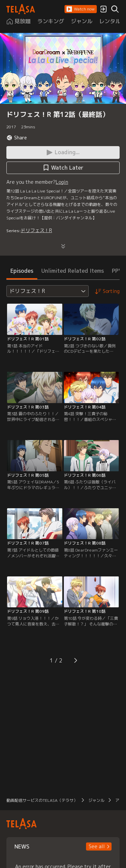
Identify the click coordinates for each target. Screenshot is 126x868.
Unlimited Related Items (73, 271)
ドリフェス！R (36, 230)
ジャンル (96, 800)
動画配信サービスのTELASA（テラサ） (42, 800)
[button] (81, 9)
